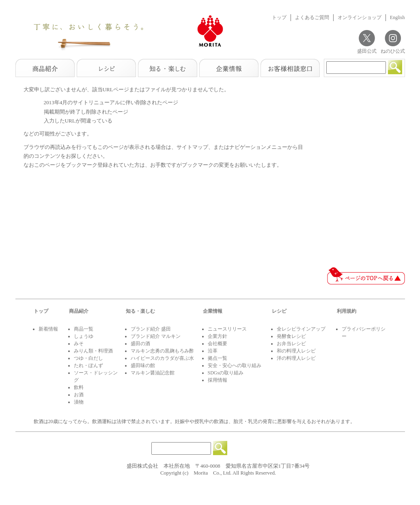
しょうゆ (84, 336)
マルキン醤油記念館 (153, 373)
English (397, 17)
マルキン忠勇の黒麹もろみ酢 (162, 351)
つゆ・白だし (88, 358)
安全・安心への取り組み (235, 365)
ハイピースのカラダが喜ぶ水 (162, 358)
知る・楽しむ (140, 311)
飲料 (79, 387)
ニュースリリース (227, 329)
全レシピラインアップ (301, 329)
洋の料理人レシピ (296, 358)
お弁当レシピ (291, 344)
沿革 (213, 351)
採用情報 (218, 380)
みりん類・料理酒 (93, 351)
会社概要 (218, 344)
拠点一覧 (218, 358)
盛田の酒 (140, 344)
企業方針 (218, 336)
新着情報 (48, 329)
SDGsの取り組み (226, 373)
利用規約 (347, 311)
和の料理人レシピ (296, 351)
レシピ (279, 311)
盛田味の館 (143, 365)
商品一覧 (84, 329)
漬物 (79, 402)
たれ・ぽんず (88, 365)
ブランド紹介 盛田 (151, 329)
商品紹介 (79, 311)
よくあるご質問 (312, 17)
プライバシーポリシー (364, 333)
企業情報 (213, 311)
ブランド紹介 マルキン (156, 336)
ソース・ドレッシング (96, 376)
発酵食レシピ (291, 336)
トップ (279, 17)
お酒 (79, 395)
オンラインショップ (360, 17)
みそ (79, 344)
